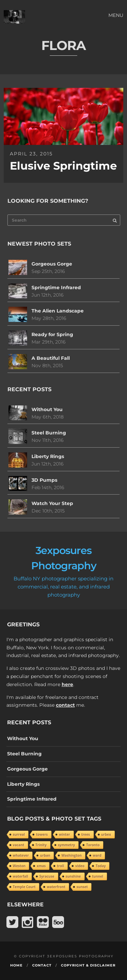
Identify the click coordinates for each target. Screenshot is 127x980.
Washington (71, 855)
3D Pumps (44, 480)
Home (16, 965)
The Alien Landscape (58, 311)
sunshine (73, 876)
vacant (19, 845)
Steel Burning (49, 433)
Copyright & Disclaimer (88, 965)
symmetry (67, 845)
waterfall (20, 876)
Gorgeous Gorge (52, 264)
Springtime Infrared (56, 287)
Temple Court (24, 887)
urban (45, 855)
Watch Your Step (52, 503)
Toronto (93, 845)
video (80, 866)
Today (101, 866)
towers (42, 834)
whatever (21, 855)
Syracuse (47, 876)
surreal (19, 834)
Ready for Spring (52, 334)
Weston (19, 866)
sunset (82, 887)
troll (60, 866)
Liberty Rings (48, 456)
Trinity (41, 845)
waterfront (56, 887)
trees (86, 834)
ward (97, 855)
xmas (41, 866)
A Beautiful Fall (51, 358)
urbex (106, 834)
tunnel (98, 876)
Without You (47, 409)
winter (65, 834)
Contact (42, 965)
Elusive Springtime (63, 166)
